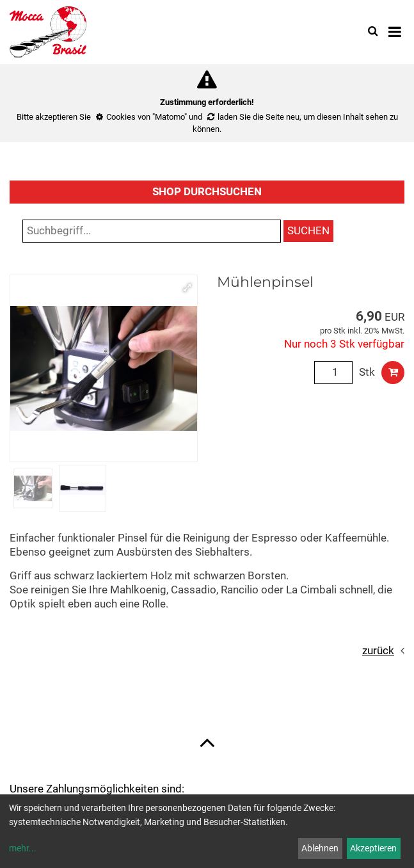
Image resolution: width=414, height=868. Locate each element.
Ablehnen (320, 848)
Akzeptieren (373, 848)
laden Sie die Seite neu (259, 117)
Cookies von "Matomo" (147, 117)
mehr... (23, 848)
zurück (378, 651)
